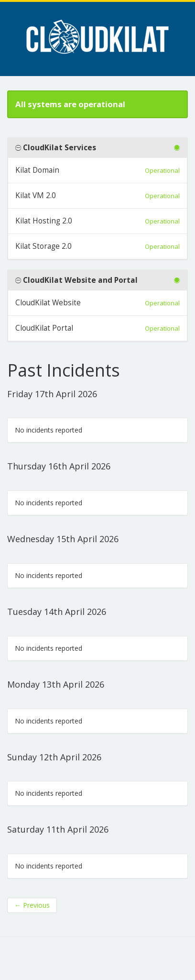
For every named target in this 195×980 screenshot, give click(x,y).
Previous (32, 905)
